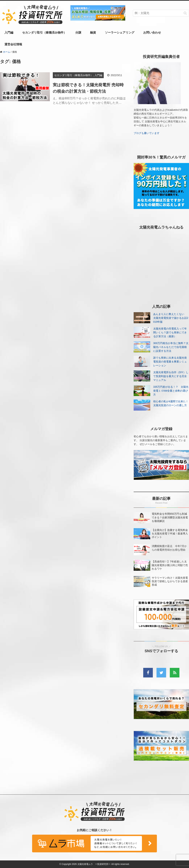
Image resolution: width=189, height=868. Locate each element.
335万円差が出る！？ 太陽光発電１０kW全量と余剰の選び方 (171, 391)
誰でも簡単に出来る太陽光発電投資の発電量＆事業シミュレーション (170, 362)
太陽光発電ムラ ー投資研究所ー (94, 864)
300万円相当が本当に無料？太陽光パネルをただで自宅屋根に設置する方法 (171, 347)
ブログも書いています (147, 133)
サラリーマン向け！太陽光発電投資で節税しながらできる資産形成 (170, 581)
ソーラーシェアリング (120, 33)
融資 (93, 33)
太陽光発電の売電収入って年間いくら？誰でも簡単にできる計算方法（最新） (170, 332)
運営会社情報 (13, 44)
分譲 (78, 33)
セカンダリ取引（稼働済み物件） (44, 33)
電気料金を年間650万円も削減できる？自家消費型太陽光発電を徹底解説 (170, 517)
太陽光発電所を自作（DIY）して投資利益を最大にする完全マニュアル (171, 376)
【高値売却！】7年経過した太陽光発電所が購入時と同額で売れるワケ (170, 565)
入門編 (9, 33)
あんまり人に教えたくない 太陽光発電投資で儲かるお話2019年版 (171, 318)
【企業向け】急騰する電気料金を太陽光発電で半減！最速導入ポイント (170, 534)
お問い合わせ (152, 33)
